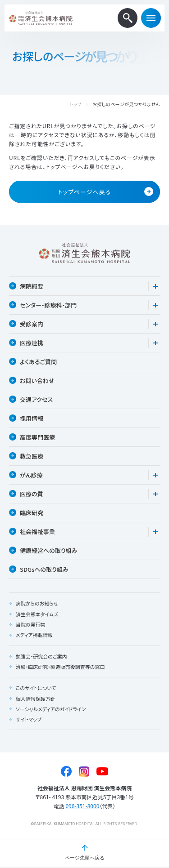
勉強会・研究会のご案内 (41, 656)
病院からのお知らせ (37, 603)
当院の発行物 (31, 624)
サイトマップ (29, 719)
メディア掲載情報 (34, 635)
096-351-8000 (82, 806)
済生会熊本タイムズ (37, 614)
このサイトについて (36, 688)
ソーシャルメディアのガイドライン (51, 709)
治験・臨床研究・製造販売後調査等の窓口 (60, 667)
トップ (76, 105)
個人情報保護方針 (36, 699)
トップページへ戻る (106, 191)
